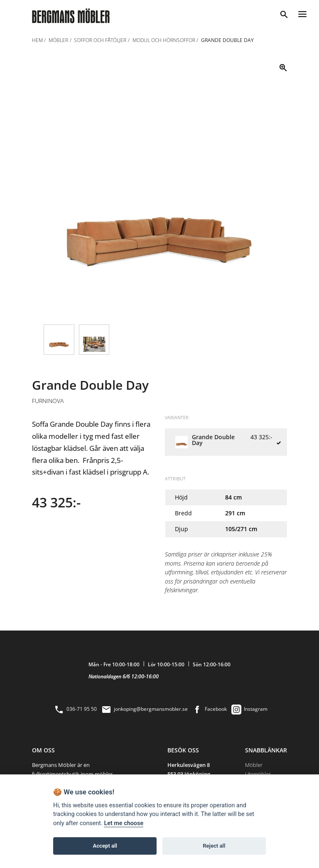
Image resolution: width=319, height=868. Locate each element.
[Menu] (302, 13)
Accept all (105, 846)
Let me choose (124, 823)
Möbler (254, 765)
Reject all (214, 846)
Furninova (48, 401)
